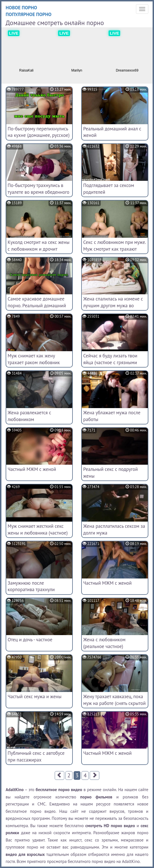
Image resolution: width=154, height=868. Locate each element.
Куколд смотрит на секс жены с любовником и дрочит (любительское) (38, 249)
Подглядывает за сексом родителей (109, 189)
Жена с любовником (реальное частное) (104, 643)
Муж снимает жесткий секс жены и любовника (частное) (38, 529)
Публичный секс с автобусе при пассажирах (36, 756)
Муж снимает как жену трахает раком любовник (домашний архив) (34, 362)
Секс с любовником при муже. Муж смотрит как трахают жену (115, 249)
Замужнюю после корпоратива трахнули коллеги (31, 590)
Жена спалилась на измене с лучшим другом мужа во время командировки (113, 306)
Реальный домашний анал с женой (112, 132)
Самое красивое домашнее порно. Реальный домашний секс (37, 306)
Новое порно (21, 8)
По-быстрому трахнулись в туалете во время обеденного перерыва (38, 192)
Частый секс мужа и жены (35, 696)
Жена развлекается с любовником (29, 416)
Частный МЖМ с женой (32, 469)
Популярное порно (29, 14)
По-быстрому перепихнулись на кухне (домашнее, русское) (39, 132)
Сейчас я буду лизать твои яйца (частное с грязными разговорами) (110, 362)
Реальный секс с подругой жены (111, 473)
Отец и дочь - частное (30, 640)
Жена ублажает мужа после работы (112, 416)
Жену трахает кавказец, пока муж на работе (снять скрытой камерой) (114, 703)
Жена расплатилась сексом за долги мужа (114, 529)
